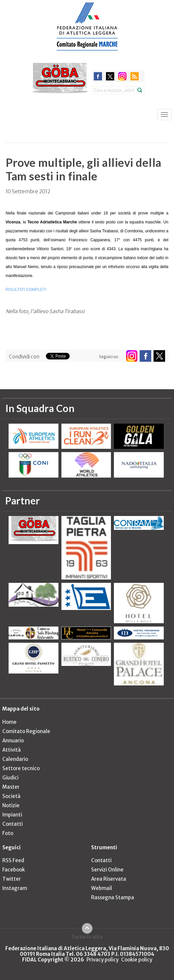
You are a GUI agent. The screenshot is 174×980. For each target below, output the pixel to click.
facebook (98, 76)
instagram (122, 76)
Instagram (15, 888)
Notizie (11, 805)
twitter (110, 76)
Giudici (10, 778)
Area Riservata (109, 879)
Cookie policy (137, 960)
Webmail (102, 888)
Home (9, 722)
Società (11, 796)
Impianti (12, 815)
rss (135, 76)
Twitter (12, 879)
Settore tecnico (21, 768)
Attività (12, 750)
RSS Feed (13, 860)
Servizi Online (107, 870)
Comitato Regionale (26, 731)
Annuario (13, 741)
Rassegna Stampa (113, 897)
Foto (8, 833)
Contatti (13, 824)
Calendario (15, 759)
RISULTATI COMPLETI (26, 290)
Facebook (14, 870)
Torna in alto (87, 937)
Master (11, 787)
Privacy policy (103, 960)
